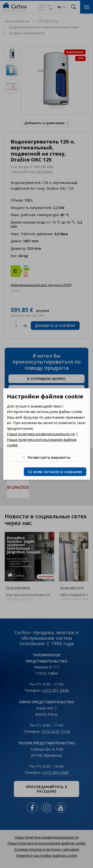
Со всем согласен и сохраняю (55, 472)
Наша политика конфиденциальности (41, 434)
